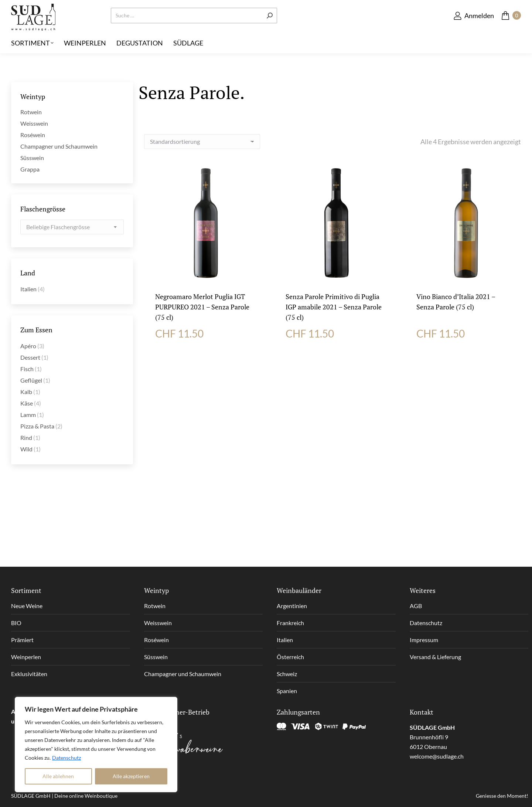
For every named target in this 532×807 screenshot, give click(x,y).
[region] (96, 745)
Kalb (26, 392)
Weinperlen (26, 657)
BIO (16, 623)
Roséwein (33, 135)
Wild (26, 449)
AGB (416, 606)
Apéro (28, 346)
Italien (28, 289)
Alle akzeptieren (131, 776)
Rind (26, 438)
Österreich (290, 657)
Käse (27, 403)
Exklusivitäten (29, 674)
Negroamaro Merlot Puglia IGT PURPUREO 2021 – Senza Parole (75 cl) (202, 307)
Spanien (287, 691)
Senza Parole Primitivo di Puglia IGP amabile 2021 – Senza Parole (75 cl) (334, 307)
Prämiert (22, 640)
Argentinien (292, 606)
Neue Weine (27, 606)
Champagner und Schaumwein (59, 146)
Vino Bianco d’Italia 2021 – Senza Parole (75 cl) (456, 302)
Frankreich (290, 623)
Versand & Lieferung (435, 657)
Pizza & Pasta (37, 426)
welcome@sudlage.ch (437, 756)
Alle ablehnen (58, 776)
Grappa (30, 169)
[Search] (194, 28)
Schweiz (287, 674)
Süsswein (32, 158)
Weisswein (34, 123)
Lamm (28, 415)
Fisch (27, 369)
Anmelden (473, 28)
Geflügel (31, 380)
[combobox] (72, 227)
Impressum (424, 640)
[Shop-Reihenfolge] (202, 142)
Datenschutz (66, 758)
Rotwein (31, 112)
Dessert (30, 357)
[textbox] (58, 227)
